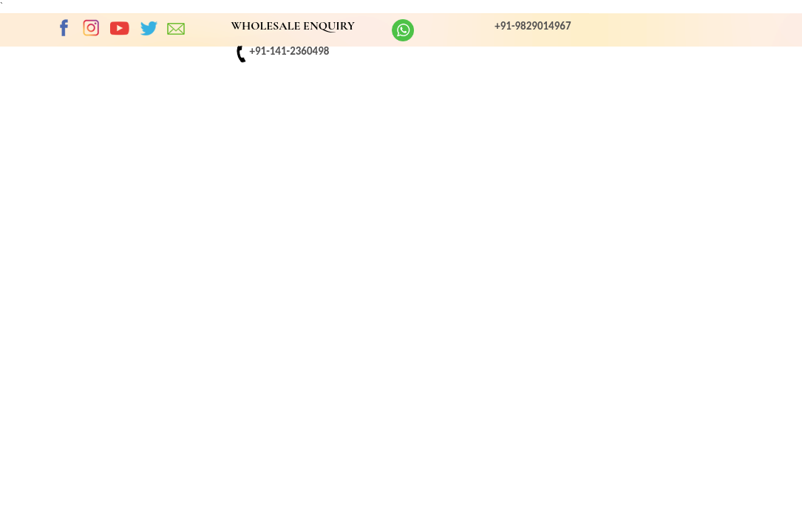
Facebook (64, 28)
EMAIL (177, 28)
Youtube (120, 28)
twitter (149, 28)
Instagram (92, 28)
